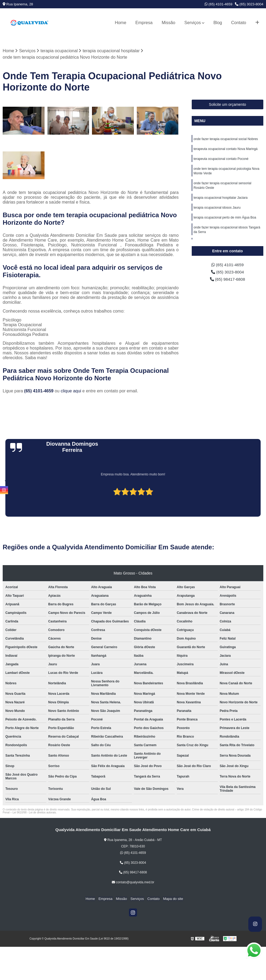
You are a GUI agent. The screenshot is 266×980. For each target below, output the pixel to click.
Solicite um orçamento (228, 105)
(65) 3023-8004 (249, 4)
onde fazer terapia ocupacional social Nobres (226, 139)
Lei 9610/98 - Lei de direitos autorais (34, 813)
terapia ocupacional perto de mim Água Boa (225, 220)
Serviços (193, 23)
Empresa (144, 23)
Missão (169, 23)
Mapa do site (171, 899)
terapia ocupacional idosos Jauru (217, 210)
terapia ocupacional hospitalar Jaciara (221, 200)
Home (121, 23)
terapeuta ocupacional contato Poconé (221, 160)
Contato (239, 23)
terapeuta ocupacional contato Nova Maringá (226, 149)
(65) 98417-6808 (228, 280)
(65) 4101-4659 (219, 4)
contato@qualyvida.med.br (133, 883)
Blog (218, 23)
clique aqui (71, 391)
